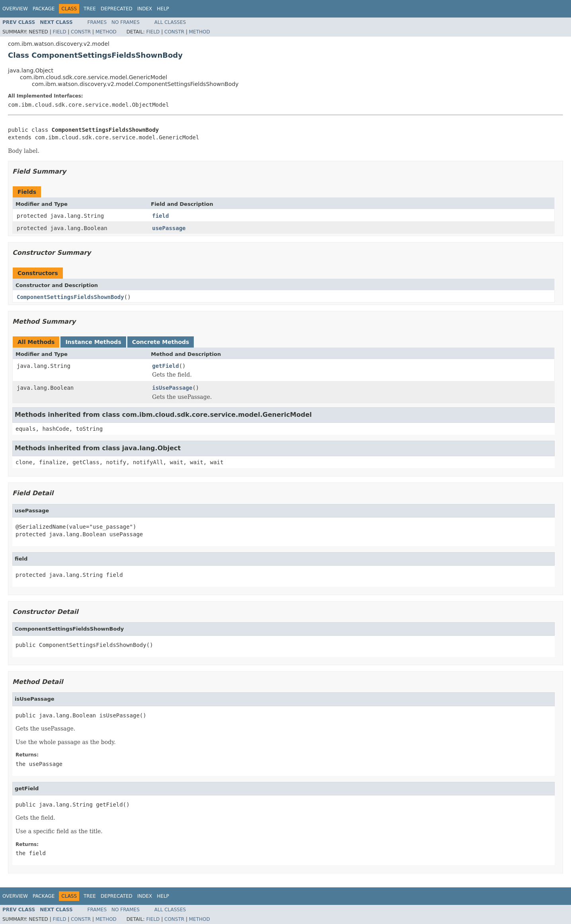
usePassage (169, 228)
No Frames (126, 22)
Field (59, 32)
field (160, 216)
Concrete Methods (161, 342)
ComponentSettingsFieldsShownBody (70, 297)
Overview (15, 9)
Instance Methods (93, 342)
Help (163, 9)
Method (106, 32)
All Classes (170, 22)
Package (44, 9)
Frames (97, 22)
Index (145, 9)
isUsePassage (172, 388)
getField (165, 366)
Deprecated (117, 9)
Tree (90, 9)
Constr (81, 32)
